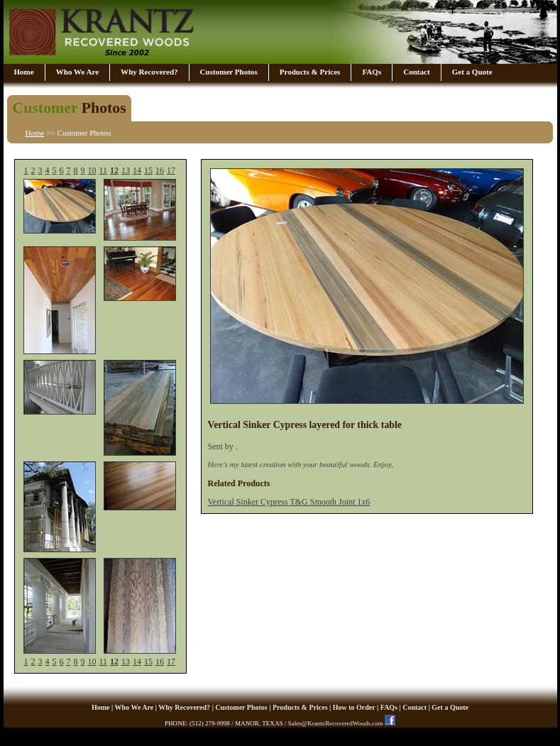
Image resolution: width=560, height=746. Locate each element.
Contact (416, 72)
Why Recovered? (149, 72)
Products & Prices (310, 72)
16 (160, 170)
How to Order (354, 707)
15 (148, 170)
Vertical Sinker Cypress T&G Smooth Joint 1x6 (289, 502)
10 (92, 170)
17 (171, 170)
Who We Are (77, 72)
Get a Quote (472, 72)
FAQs (372, 72)
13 (126, 170)
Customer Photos (229, 72)
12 (114, 170)
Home (24, 72)
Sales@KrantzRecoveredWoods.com (336, 723)
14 (137, 170)
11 (103, 170)
